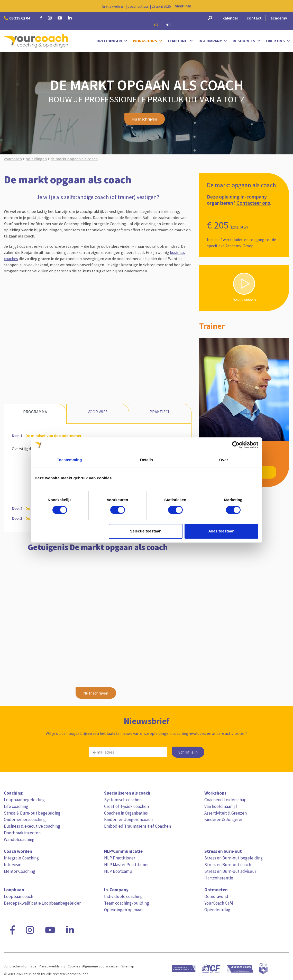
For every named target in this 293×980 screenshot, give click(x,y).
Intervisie (13, 865)
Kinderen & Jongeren (224, 819)
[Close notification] (285, 6)
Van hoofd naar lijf (221, 806)
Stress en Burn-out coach (228, 865)
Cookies (74, 966)
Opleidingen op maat (123, 910)
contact (254, 18)
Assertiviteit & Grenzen (226, 813)
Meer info (183, 6)
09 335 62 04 (17, 18)
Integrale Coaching (21, 858)
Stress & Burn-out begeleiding (32, 813)
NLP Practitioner (120, 858)
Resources (247, 41)
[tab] (97, 435)
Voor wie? (98, 412)
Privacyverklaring (52, 966)
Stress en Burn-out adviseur (230, 871)
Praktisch (160, 412)
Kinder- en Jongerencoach (128, 819)
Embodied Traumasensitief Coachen (138, 826)
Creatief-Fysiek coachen (126, 806)
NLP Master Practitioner (126, 865)
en (168, 24)
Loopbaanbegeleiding (24, 800)
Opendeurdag (217, 910)
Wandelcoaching (19, 839)
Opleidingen (112, 41)
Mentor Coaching (20, 871)
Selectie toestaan (146, 531)
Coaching (181, 41)
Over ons (278, 41)
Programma (35, 412)
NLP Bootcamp (118, 871)
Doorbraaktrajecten (22, 833)
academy (279, 18)
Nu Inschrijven (145, 119)
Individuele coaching (123, 896)
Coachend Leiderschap (225, 800)
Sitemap (128, 966)
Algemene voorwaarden (101, 966)
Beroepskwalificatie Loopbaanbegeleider (42, 903)
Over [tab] (224, 460)
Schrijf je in (188, 752)
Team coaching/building (127, 903)
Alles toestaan (222, 531)
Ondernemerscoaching (25, 819)
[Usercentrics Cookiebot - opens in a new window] (236, 445)
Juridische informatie (20, 966)
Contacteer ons (253, 203)
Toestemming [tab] (69, 460)
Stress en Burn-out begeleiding (234, 858)
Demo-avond (216, 896)
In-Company (213, 41)
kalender (230, 18)
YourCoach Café (219, 903)
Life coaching (16, 806)
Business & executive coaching (32, 826)
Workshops (148, 41)
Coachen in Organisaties (126, 813)
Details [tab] (146, 460)
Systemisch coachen (123, 800)
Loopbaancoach (19, 896)
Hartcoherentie (219, 878)
